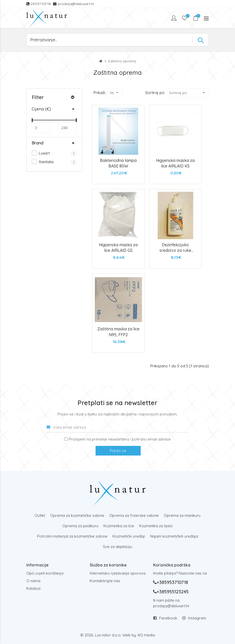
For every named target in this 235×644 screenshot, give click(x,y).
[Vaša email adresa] (118, 427)
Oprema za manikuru (182, 515)
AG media (146, 635)
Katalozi (33, 588)
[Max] (67, 128)
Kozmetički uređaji (129, 536)
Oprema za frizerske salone (134, 515)
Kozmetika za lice (119, 526)
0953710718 (41, 4)
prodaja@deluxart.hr (76, 4)
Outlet (40, 515)
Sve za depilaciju (118, 547)
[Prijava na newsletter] (66, 439)
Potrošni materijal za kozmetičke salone (72, 536)
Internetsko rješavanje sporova (118, 573)
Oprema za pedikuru (80, 526)
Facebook (168, 618)
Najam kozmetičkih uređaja (174, 536)
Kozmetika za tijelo (156, 526)
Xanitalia (43, 162)
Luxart (41, 153)
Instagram (197, 618)
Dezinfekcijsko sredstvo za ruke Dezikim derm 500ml (175, 250)
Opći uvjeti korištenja (45, 573)
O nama (33, 581)
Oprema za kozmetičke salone (77, 515)
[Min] (41, 128)
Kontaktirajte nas (105, 581)
